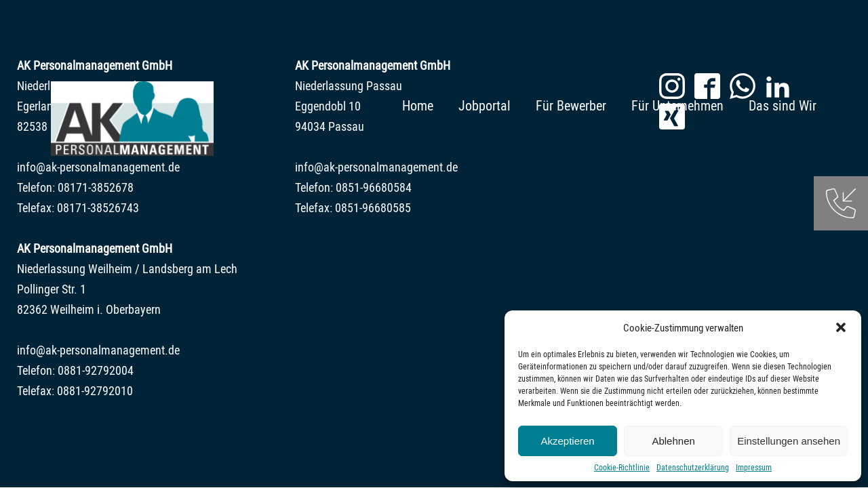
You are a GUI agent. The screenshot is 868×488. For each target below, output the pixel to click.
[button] (841, 327)
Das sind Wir (783, 105)
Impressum (754, 467)
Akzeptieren (567, 441)
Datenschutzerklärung (693, 467)
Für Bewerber (571, 105)
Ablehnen (673, 441)
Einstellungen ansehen (789, 441)
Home (418, 105)
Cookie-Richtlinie (622, 467)
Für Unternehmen (677, 105)
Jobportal (485, 105)
